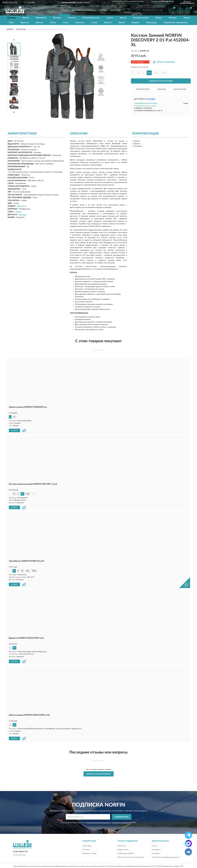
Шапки (122, 23)
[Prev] (14, 40)
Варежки (25, 23)
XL (14, 417)
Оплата (87, 849)
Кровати (39, 23)
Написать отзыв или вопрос (99, 773)
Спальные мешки (141, 18)
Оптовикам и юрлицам (84, 10)
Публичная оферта (126, 853)
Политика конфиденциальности (167, 856)
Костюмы (11, 18)
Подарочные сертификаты (176, 23)
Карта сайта (124, 849)
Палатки (72, 18)
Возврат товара (90, 853)
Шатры (187, 18)
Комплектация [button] (180, 89)
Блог (155, 845)
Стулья (94, 23)
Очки (11, 23)
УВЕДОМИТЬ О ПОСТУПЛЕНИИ (161, 81)
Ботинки (57, 18)
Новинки (157, 849)
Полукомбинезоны (91, 18)
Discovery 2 (22, 206)
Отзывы (103, 10)
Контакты (116, 10)
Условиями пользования (121, 822)
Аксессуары (152, 23)
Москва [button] (151, 99)
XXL (156, 73)
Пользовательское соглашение (131, 856)
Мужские (23, 215)
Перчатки (80, 23)
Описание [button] (162, 89)
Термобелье (41, 18)
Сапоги (110, 18)
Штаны (159, 18)
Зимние (18, 212)
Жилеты (108, 23)
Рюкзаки (173, 18)
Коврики (136, 23)
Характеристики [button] (143, 89)
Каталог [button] (64, 10)
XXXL (164, 73)
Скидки (156, 853)
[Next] (14, 112)
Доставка (88, 845)
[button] (163, 3)
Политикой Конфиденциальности (98, 822)
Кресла (123, 18)
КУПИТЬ (14, 430)
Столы (66, 23)
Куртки (26, 18)
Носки (53, 23)
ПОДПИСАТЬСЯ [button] (122, 816)
